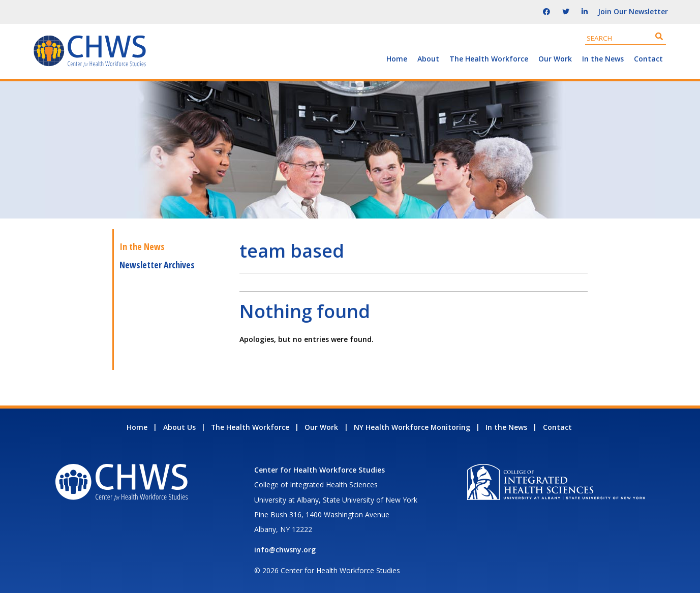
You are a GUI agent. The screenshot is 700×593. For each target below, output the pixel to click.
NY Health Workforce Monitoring (412, 427)
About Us (179, 427)
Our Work (555, 59)
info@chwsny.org (285, 550)
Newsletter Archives (157, 265)
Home (397, 59)
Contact (648, 59)
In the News (603, 59)
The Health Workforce (489, 59)
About (428, 59)
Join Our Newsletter (633, 11)
